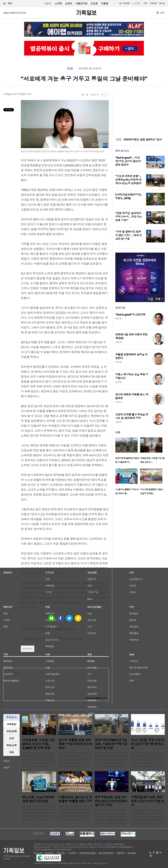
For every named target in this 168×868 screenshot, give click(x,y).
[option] (128, 451)
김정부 (119, 422)
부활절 (105, 3)
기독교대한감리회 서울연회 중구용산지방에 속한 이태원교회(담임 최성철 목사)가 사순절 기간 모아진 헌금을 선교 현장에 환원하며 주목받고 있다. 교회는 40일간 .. (39, 760)
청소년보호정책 (106, 853)
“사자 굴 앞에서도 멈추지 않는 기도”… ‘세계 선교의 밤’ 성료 (129, 235)
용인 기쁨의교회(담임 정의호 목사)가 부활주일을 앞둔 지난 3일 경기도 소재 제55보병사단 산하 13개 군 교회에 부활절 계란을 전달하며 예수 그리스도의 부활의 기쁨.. (75, 813)
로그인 (162, 3)
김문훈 (94, 3)
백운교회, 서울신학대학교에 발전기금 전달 (38, 799)
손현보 (69, 3)
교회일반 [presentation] (11, 724)
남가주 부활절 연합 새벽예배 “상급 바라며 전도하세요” (75, 744)
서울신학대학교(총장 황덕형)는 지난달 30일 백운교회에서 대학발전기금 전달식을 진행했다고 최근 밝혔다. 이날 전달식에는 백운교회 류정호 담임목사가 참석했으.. (39, 813)
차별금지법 (81, 3)
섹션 (8, 4)
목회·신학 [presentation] (11, 745)
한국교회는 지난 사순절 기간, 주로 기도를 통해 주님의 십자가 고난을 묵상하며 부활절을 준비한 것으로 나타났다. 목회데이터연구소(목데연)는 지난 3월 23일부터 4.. (148, 760)
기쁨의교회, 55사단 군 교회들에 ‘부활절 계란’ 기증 (75, 799)
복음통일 (28, 649)
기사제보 (72, 853)
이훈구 (119, 402)
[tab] (11, 724)
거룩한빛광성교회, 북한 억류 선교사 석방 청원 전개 (147, 801)
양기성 (119, 319)
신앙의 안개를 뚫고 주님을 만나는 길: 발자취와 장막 (132, 416)
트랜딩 (48, 4)
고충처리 (120, 853)
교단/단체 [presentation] (11, 731)
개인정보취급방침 (87, 853)
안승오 (119, 342)
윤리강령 (132, 853)
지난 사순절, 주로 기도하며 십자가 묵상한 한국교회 (148, 744)
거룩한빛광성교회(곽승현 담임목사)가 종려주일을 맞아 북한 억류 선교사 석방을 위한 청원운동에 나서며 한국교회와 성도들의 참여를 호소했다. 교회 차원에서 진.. (147, 817)
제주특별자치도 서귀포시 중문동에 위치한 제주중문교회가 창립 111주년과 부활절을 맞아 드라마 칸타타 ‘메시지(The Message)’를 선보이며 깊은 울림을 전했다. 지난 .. (111, 817)
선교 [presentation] (12, 738)
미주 (145, 3)
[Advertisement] (140, 113)
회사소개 (38, 853)
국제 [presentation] (12, 752)
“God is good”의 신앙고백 (130, 315)
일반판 (137, 3)
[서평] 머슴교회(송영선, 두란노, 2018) (129, 196)
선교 (70, 68)
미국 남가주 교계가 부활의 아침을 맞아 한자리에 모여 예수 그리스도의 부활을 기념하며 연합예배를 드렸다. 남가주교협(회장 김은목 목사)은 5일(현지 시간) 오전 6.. (75, 760)
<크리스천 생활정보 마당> (96, 698)
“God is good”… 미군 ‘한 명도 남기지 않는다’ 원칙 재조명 (128, 161)
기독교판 (126, 3)
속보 (119, 140)
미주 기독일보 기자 (22, 94)
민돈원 (119, 362)
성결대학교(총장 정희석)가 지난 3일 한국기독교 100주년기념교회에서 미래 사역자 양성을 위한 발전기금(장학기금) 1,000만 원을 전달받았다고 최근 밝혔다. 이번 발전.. (111, 760)
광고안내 (49, 853)
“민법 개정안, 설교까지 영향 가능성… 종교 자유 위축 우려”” (129, 217)
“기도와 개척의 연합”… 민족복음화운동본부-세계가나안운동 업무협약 (128, 180)
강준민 (119, 382)
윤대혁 (58, 3)
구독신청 (153, 3)
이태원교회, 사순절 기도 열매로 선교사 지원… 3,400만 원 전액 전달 (38, 744)
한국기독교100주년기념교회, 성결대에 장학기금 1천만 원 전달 (111, 744)
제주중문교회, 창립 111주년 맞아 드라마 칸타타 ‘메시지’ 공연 (111, 801)
